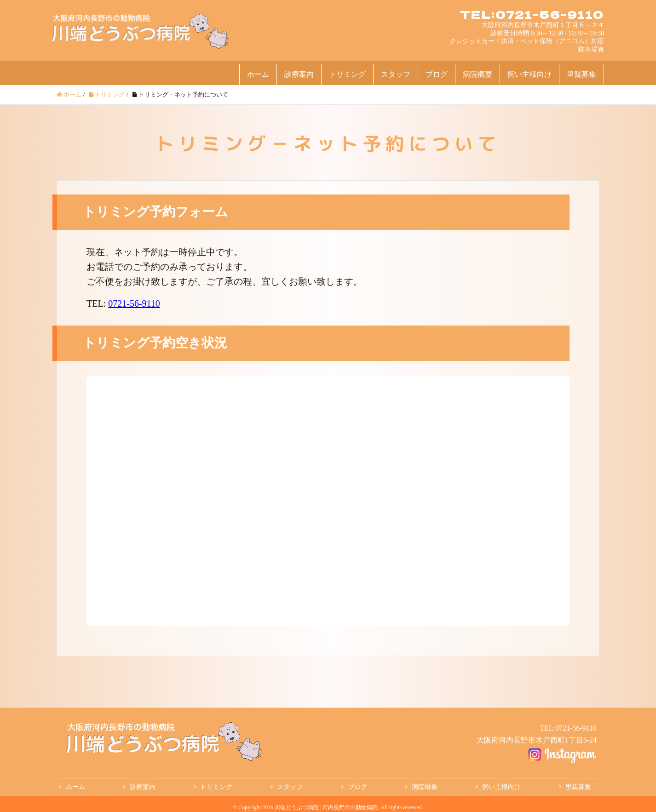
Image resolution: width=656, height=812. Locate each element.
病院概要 (478, 74)
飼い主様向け (529, 74)
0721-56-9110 (134, 303)
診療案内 (299, 74)
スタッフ (396, 74)
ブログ (437, 74)
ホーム (258, 74)
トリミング (347, 74)
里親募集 (581, 74)
